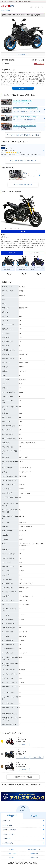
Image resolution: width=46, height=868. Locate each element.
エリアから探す (7, 839)
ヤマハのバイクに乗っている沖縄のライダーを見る (23, 135)
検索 (31, 7)
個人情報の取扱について (34, 849)
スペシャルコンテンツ (34, 816)
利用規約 (12, 849)
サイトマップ (34, 858)
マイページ (37, 7)
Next (40, 175)
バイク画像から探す (8, 843)
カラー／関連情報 (34, 253)
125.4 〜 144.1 (38, 60)
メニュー (42, 7)
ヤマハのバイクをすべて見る (23, 184)
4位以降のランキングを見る (23, 777)
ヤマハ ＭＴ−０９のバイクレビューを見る (23, 161)
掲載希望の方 (34, 854)
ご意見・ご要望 (12, 854)
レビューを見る (37, 757)
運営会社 (12, 858)
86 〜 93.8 (39, 64)
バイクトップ (6, 821)
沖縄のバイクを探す (12, 816)
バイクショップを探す (9, 834)
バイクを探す (23, 744)
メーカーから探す (7, 825)
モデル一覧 (12, 253)
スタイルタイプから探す (9, 830)
